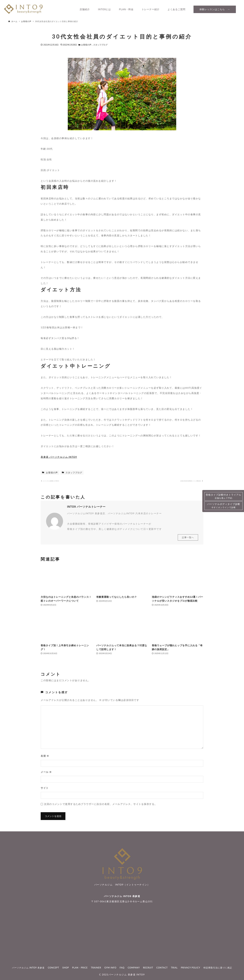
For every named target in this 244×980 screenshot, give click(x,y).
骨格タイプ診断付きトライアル (223, 497)
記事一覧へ (188, 540)
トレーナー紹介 (151, 9)
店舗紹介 (85, 9)
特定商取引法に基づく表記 (218, 968)
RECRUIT (148, 968)
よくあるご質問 (176, 9)
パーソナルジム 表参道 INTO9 (127, 974)
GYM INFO (110, 968)
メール (46, 775)
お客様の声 (87, 45)
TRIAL (174, 968)
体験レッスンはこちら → (215, 9)
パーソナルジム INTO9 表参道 (122, 896)
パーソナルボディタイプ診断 (224, 506)
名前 (45, 759)
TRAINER (96, 968)
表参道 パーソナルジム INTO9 (59, 457)
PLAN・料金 (126, 9)
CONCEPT (53, 968)
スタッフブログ (100, 45)
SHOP (66, 968)
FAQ (122, 968)
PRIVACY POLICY (191, 968)
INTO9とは (104, 9)
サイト (45, 791)
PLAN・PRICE (80, 968)
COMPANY (134, 968)
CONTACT (162, 968)
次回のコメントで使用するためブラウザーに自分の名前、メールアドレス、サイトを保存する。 (101, 807)
